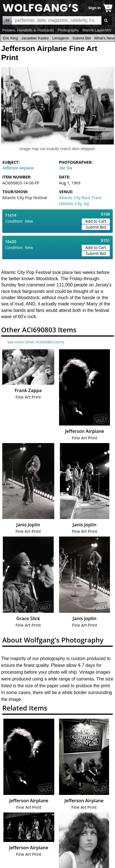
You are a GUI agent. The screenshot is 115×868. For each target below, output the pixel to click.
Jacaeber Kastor (35, 38)
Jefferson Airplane (18, 168)
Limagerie (61, 38)
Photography (68, 30)
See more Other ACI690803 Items (36, 342)
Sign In (94, 8)
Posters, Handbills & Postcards (28, 30)
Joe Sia (66, 168)
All (7, 20)
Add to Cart (96, 221)
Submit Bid (81, 38)
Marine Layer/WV (97, 30)
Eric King (10, 38)
